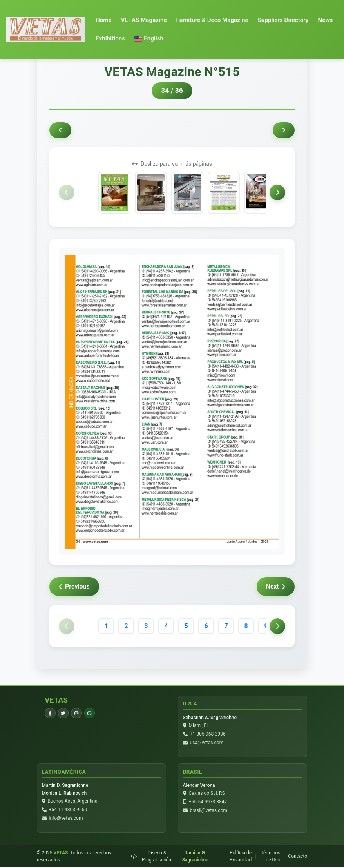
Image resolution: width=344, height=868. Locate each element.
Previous (74, 586)
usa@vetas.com (207, 743)
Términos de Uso (270, 857)
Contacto (298, 857)
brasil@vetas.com (209, 811)
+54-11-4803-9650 (68, 810)
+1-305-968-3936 (208, 734)
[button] (149, 39)
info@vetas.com (66, 819)
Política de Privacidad (241, 857)
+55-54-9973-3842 (208, 802)
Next (276, 586)
